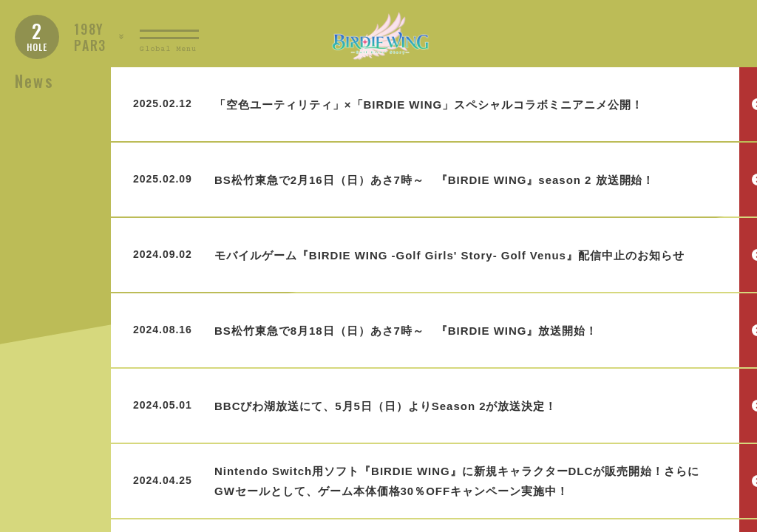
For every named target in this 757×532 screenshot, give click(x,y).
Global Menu (168, 49)
